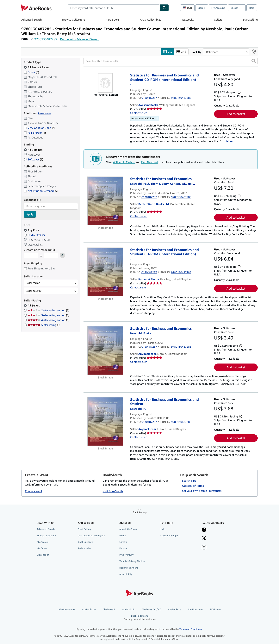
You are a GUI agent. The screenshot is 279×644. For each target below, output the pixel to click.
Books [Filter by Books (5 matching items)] (31, 72)
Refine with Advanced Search (80, 39)
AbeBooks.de (89, 609)
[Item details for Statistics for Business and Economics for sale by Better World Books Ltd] (105, 201)
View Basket (43, 555)
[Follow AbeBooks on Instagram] (204, 548)
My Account (218, 8)
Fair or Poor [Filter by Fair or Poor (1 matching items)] (35, 133)
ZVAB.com (215, 609)
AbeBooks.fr (109, 609)
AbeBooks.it (128, 609)
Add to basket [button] (236, 114)
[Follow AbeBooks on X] (204, 539)
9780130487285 (46, 39)
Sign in (202, 8)
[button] (254, 61)
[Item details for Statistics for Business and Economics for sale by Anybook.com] (105, 351)
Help (252, 8)
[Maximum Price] (51, 256)
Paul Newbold (149, 162)
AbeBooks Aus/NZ (151, 609)
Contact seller (138, 113)
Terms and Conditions (191, 629)
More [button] (229, 141)
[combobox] (114, 8)
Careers (123, 542)
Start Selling (250, 19)
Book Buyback (85, 542)
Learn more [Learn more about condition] (44, 113)
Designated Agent (129, 568)
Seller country (34, 291)
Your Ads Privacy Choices (132, 561)
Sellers (218, 19)
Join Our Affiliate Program (92, 535)
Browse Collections (74, 19)
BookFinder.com (140, 618)
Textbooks (188, 19)
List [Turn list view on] (167, 52)
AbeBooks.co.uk (67, 609)
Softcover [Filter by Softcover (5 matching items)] (33, 159)
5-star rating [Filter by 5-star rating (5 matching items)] (44, 325)
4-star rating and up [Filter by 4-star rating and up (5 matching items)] (48, 320)
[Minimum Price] (31, 256)
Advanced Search (31, 19)
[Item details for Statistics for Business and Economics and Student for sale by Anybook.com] (105, 422)
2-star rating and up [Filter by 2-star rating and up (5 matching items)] (48, 310)
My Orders (42, 548)
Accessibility (126, 574)
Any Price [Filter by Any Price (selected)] (32, 230)
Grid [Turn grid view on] (181, 52)
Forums (123, 548)
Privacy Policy (126, 555)
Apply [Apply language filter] (30, 214)
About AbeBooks (128, 529)
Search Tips (189, 481)
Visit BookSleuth (113, 491)
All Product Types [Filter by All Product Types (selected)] (37, 67)
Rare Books (113, 19)
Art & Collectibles (150, 19)
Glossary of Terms (193, 486)
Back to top (140, 512)
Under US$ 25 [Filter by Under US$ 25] (35, 235)
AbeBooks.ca (175, 609)
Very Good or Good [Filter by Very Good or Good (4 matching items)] (39, 128)
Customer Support (170, 535)
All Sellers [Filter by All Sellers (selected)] (34, 306)
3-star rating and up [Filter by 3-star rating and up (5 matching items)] (48, 315)
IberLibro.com (195, 609)
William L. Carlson (124, 162)
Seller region (33, 283)
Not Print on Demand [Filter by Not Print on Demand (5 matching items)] (41, 191)
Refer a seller (84, 548)
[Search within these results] (171, 61)
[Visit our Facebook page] (204, 530)
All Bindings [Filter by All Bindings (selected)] (34, 150)
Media (122, 535)
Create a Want (34, 491)
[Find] (164, 8)
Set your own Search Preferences (202, 491)
